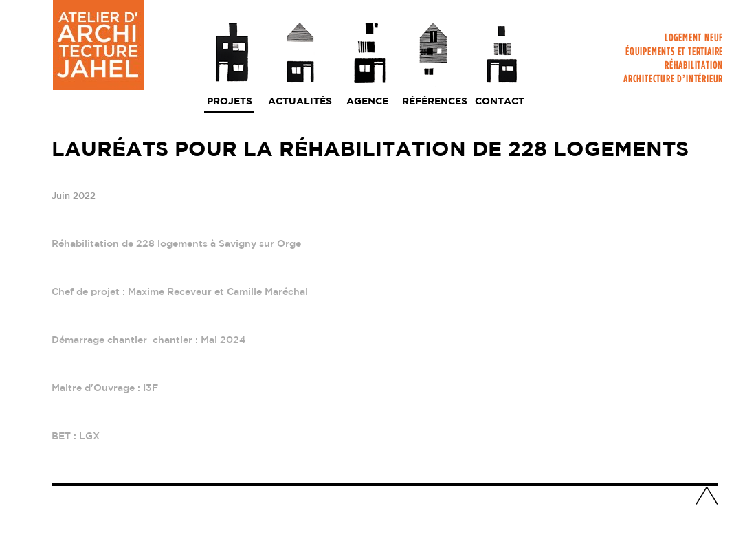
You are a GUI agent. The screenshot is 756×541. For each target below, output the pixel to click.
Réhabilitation (694, 68)
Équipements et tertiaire (674, 54)
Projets (230, 102)
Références (435, 102)
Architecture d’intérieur (673, 81)
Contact (500, 102)
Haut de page (707, 497)
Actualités (300, 102)
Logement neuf (694, 40)
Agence (367, 102)
